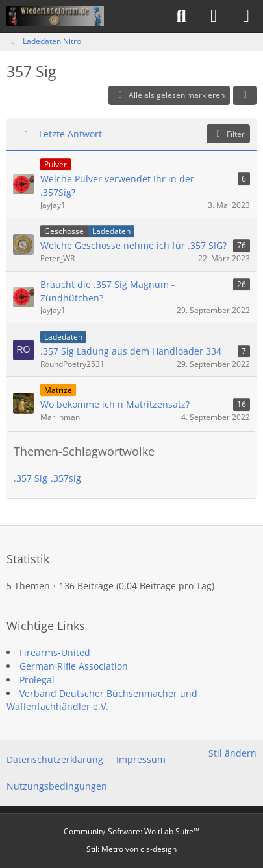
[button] (245, 95)
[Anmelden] (214, 16)
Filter (228, 134)
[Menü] (246, 16)
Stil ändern (232, 753)
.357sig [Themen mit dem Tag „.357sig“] (66, 478)
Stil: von (131, 849)
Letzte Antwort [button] (70, 134)
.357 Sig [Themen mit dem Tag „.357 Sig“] (31, 478)
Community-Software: (131, 831)
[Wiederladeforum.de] (55, 16)
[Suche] (181, 16)
